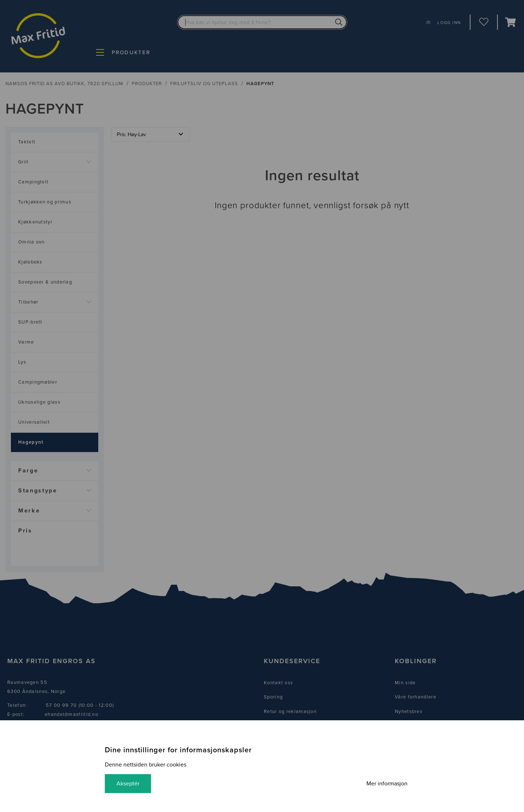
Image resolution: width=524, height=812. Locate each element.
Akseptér (128, 784)
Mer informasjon (387, 784)
